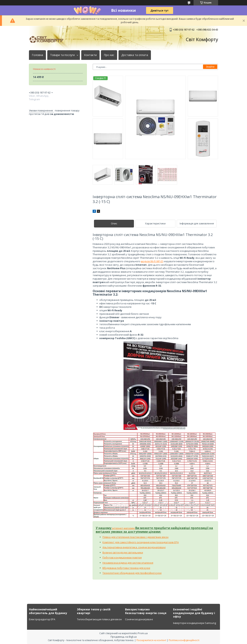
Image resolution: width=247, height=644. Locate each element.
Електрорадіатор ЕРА (42, 619)
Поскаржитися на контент (151, 640)
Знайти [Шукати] (210, 67)
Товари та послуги (62, 55)
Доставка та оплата (135, 55)
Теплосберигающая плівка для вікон (99, 619)
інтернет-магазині (124, 528)
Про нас (109, 55)
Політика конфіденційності (184, 640)
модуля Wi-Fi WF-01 (152, 261)
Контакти (90, 55)
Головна (37, 55)
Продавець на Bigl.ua (124, 637)
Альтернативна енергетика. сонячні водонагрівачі (134, 547)
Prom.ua (143, 633)
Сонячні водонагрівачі (139, 619)
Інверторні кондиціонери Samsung (195, 623)
